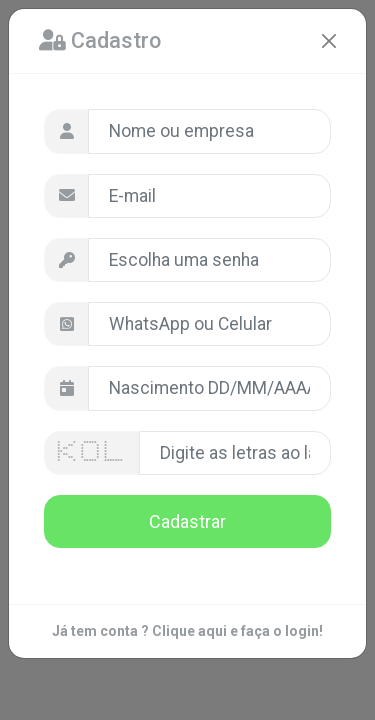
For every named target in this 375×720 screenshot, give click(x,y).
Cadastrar (187, 521)
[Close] (329, 41)
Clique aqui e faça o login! (237, 631)
